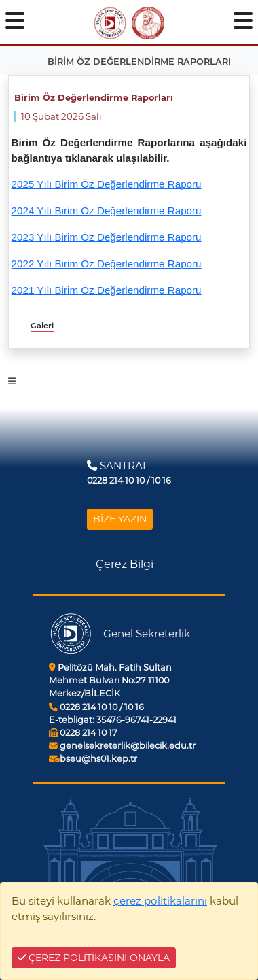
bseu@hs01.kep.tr (93, 759)
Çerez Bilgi (125, 564)
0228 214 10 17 (83, 733)
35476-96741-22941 (113, 720)
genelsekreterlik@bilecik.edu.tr (122, 746)
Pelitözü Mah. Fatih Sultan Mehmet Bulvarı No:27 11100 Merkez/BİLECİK (110, 680)
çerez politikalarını (160, 901)
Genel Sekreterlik (147, 633)
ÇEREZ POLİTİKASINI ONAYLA (94, 958)
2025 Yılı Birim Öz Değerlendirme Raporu (107, 184)
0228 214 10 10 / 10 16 (96, 707)
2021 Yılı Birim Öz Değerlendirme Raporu (107, 290)
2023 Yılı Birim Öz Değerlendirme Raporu (107, 237)
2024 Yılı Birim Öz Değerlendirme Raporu (107, 210)
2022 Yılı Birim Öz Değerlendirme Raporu (107, 264)
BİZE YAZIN (120, 519)
